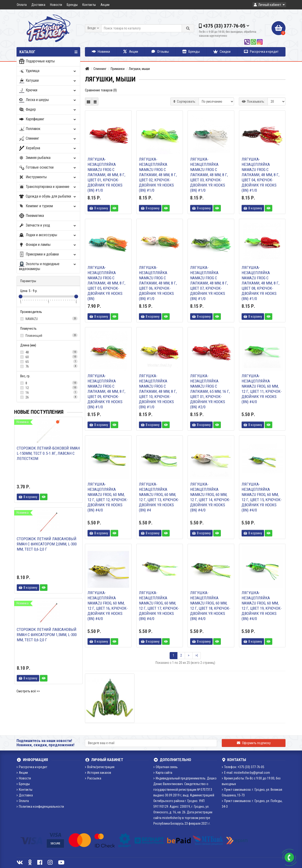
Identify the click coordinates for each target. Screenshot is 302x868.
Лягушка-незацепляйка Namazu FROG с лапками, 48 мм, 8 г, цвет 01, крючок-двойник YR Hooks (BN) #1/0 (106, 175)
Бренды (72, 5)
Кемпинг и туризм (48, 206)
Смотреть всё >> (28, 691)
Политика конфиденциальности (40, 807)
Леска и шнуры (48, 100)
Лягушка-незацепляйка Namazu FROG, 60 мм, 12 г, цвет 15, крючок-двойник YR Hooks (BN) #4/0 (262, 497)
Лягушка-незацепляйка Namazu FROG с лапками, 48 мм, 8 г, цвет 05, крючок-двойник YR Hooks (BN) (106, 283)
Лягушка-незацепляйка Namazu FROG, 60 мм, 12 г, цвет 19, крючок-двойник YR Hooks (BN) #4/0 (262, 606)
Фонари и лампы (48, 245)
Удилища (48, 71)
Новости (56, 5)
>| (197, 655)
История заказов (98, 773)
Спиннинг (48, 139)
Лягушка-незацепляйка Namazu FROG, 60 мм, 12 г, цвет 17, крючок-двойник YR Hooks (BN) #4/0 (159, 606)
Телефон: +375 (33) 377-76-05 (243, 767)
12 (48, 388)
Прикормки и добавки (48, 254)
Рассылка (93, 778)
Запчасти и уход (48, 225)
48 (48, 352)
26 (48, 397)
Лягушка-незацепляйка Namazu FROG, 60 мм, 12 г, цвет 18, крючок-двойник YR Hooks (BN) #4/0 (210, 606)
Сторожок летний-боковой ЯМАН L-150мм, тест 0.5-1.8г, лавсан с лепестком (48, 453)
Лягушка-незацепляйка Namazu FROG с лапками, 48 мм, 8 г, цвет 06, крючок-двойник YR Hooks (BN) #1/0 (158, 283)
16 (48, 392)
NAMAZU (48, 319)
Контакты (89, 5)
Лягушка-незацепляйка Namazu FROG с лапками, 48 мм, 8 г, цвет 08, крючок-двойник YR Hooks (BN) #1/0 (260, 283)
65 (48, 361)
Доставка (38, 5)
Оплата (22, 5)
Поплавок (48, 129)
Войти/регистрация (100, 767)
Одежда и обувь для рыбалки (48, 197)
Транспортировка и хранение (48, 187)
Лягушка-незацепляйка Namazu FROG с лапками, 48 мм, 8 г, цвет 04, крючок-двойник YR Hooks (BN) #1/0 (260, 175)
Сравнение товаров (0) (101, 90)
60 (48, 357)
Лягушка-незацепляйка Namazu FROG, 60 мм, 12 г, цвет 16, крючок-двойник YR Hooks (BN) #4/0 (108, 606)
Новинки (101, 52)
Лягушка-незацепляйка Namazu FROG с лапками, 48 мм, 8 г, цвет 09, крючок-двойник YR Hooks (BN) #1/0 (106, 391)
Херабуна (48, 148)
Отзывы (160, 52)
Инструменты (48, 177)
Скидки (222, 52)
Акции (105, 5)
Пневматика (31, 216)
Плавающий (48, 335)
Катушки (48, 81)
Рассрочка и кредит (261, 52)
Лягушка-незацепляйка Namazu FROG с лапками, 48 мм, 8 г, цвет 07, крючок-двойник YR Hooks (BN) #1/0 (209, 283)
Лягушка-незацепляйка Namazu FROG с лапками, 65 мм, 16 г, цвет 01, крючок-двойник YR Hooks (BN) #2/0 (210, 391)
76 (48, 366)
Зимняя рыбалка (48, 158)
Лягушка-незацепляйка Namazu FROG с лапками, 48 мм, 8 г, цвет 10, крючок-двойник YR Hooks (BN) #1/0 (158, 391)
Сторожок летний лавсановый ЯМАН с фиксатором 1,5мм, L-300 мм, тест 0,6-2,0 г (47, 635)
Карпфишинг (48, 119)
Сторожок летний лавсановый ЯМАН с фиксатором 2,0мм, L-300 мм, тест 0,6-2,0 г (47, 544)
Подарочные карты (37, 61)
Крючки (48, 90)
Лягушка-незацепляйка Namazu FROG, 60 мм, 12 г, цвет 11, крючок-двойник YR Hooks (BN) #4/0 (262, 389)
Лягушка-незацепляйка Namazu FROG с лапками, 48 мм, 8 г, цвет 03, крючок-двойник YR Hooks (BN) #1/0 (209, 175)
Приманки (118, 69)
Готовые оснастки (48, 168)
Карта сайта (163, 773)
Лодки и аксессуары (48, 235)
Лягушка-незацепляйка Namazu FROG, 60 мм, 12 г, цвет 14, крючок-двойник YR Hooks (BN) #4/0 (210, 497)
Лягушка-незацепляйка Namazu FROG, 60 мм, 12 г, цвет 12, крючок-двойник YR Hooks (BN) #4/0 (108, 497)
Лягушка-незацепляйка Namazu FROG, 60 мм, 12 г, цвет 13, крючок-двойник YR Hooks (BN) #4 (159, 497)
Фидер (48, 110)
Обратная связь (166, 767)
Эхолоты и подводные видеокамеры (48, 266)
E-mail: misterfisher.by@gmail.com (246, 773)
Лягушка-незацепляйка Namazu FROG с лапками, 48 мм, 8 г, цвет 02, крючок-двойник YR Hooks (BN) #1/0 (158, 175)
